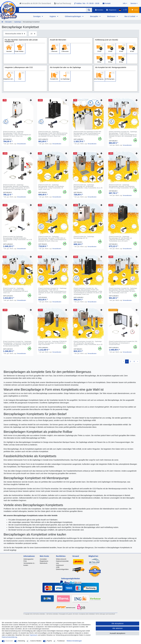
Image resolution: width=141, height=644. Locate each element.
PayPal (49, 641)
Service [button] (133, 3)
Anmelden (43, 559)
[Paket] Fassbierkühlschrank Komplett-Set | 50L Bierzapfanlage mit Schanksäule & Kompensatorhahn (123, 343)
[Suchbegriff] (52, 10)
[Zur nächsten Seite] (138, 362)
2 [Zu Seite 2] (131, 361)
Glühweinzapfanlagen (73, 16)
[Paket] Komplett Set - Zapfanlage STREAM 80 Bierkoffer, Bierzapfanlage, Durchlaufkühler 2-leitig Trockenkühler (52, 343)
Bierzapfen (94, 16)
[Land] (120, 10)
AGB (58, 567)
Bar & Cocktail (130, 16)
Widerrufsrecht (61, 559)
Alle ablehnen (118, 628)
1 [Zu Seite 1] (127, 361)
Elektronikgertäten (62, 569)
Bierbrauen (112, 16)
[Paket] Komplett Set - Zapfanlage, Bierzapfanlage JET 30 (84, 237)
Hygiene (53, 16)
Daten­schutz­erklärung (9, 637)
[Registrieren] (111, 10)
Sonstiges (37, 16)
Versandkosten (21, 144)
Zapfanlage (17, 22)
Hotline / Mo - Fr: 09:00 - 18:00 (87, 3)
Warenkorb (44, 563)
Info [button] (124, 3)
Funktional (61, 641)
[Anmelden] (99, 10)
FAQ (25, 561)
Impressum (60, 565)
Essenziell (9, 641)
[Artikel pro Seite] (33, 34)
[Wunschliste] (125, 10)
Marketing (22, 641)
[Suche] (89, 10)
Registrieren (44, 561)
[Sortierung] (15, 34)
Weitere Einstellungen (74, 641)
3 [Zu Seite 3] (134, 361)
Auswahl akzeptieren (118, 633)
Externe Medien (36, 641)
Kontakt (107, 3)
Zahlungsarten (29, 559)
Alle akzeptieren (117, 624)
